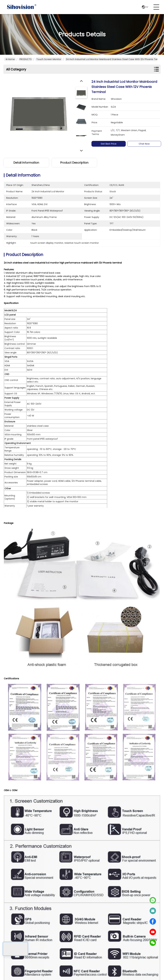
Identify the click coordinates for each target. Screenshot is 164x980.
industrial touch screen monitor (134, 624)
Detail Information (26, 163)
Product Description (74, 163)
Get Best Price (109, 144)
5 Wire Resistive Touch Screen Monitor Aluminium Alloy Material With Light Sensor (123, 797)
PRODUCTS (26, 59)
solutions (64, 935)
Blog (61, 941)
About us (64, 922)
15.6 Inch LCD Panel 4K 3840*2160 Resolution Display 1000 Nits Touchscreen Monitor (42, 716)
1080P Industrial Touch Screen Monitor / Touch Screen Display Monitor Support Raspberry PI (123, 716)
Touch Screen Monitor (49, 59)
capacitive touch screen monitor (84, 624)
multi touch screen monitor (38, 624)
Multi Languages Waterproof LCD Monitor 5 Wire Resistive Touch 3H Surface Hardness (41, 797)
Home (10, 59)
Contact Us (65, 948)
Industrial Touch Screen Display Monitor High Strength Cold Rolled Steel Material (41, 878)
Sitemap (25, 972)
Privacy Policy (11, 972)
